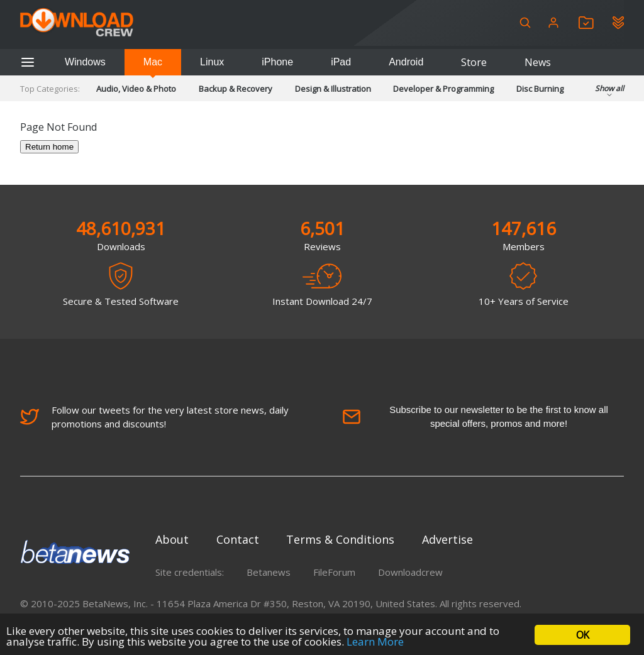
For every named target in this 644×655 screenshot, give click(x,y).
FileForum (334, 572)
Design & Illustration (333, 89)
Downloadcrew (410, 572)
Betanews (269, 572)
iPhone (277, 62)
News (538, 62)
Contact (238, 539)
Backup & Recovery (236, 89)
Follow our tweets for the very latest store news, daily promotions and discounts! (154, 417)
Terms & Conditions (340, 539)
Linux (212, 62)
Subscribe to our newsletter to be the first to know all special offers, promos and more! (475, 416)
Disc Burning (540, 89)
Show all (609, 92)
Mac (153, 62)
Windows (85, 62)
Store (474, 62)
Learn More (375, 641)
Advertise (447, 539)
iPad (341, 62)
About (172, 539)
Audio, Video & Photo (136, 89)
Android (406, 62)
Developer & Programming (443, 89)
